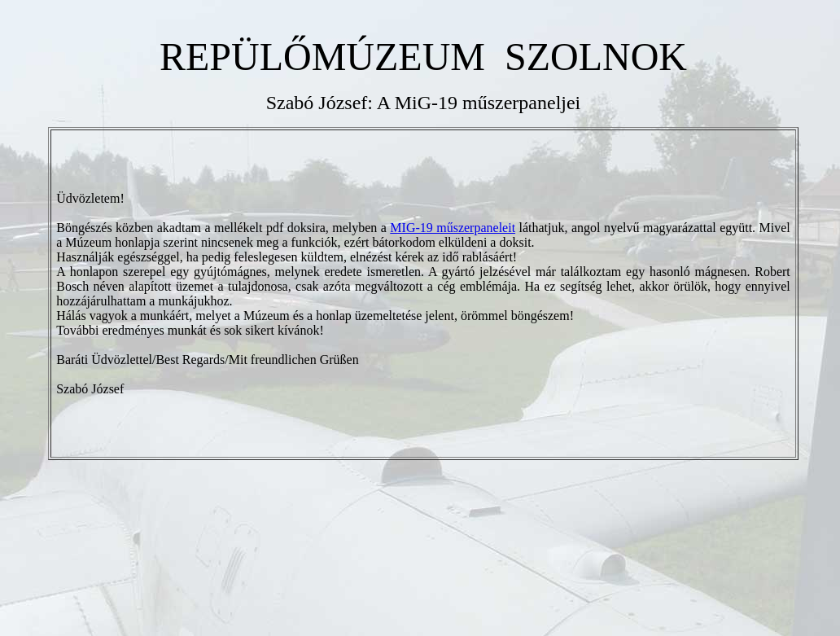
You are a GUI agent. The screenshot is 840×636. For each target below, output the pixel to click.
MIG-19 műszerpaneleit (453, 228)
